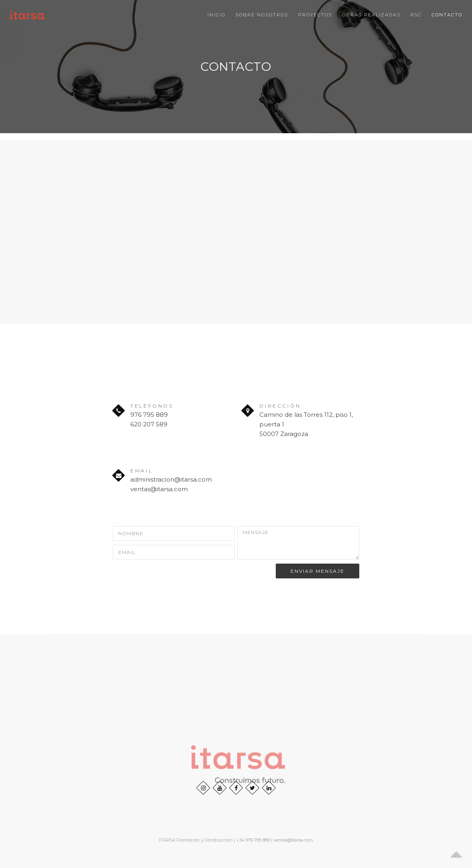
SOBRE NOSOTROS (262, 15)
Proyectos (315, 15)
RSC (416, 15)
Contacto (447, 15)
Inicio (216, 15)
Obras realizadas (371, 15)
